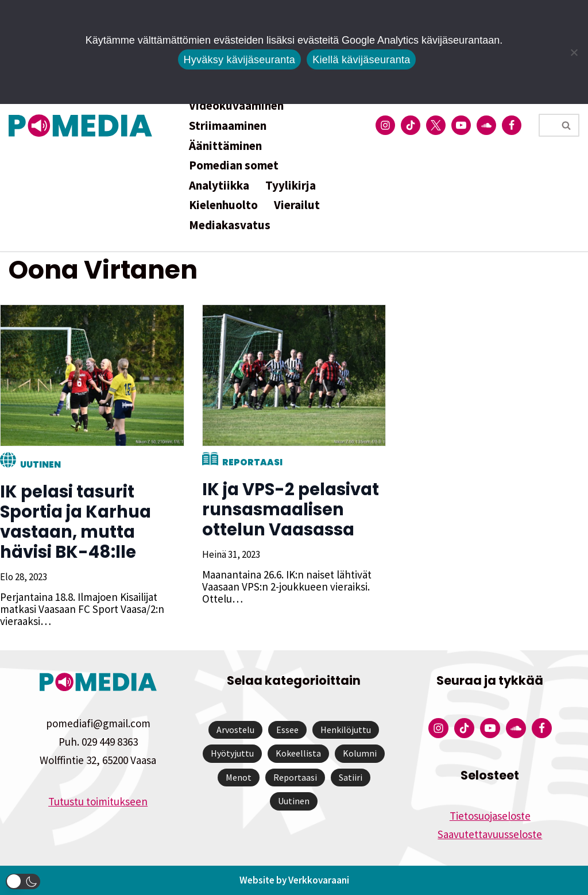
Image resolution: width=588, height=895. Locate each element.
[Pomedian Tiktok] (411, 125)
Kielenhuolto (223, 205)
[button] (23, 882)
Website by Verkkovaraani (294, 880)
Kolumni (360, 753)
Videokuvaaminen (236, 105)
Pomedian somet (234, 165)
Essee (287, 730)
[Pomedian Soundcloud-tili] (486, 125)
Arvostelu (235, 730)
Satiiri (351, 777)
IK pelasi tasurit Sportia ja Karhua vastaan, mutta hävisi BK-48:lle (76, 522)
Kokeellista (298, 753)
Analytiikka (219, 185)
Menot (239, 777)
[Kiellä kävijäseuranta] (574, 52)
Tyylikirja (291, 185)
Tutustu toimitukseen (98, 801)
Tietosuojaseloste (490, 816)
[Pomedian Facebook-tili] (512, 125)
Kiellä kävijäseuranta (361, 60)
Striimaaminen (228, 126)
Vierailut (297, 205)
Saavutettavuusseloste (490, 834)
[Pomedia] (83, 126)
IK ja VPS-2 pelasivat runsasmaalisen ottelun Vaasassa (290, 510)
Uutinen (40, 464)
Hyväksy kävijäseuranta (240, 60)
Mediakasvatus (230, 225)
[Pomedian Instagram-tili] (385, 125)
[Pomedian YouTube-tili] (461, 125)
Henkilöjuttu (346, 730)
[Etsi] (546, 125)
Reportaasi (252, 462)
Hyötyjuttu (232, 753)
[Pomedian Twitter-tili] (436, 125)
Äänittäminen (225, 146)
